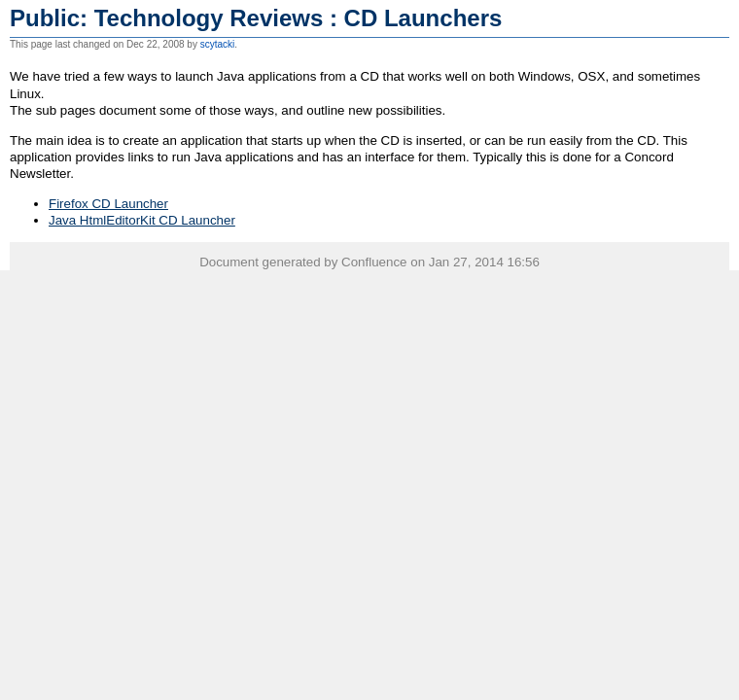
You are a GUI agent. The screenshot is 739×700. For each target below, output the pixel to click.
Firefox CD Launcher (108, 204)
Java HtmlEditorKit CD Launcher (142, 220)
